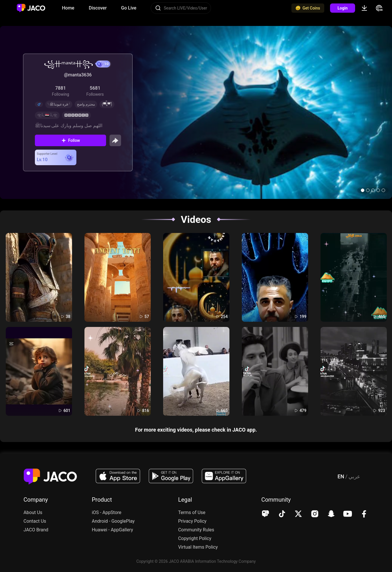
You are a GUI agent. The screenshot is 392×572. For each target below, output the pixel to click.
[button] (363, 190)
